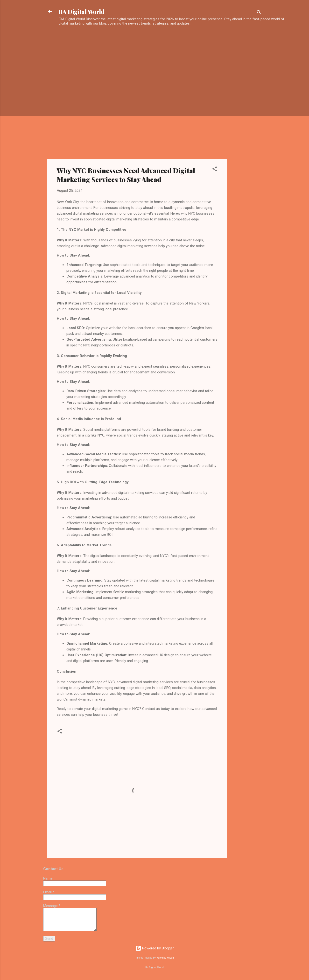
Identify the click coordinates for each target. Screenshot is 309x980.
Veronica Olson (165, 958)
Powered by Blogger (155, 948)
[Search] (259, 13)
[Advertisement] (176, 38)
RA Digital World (82, 12)
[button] (215, 170)
